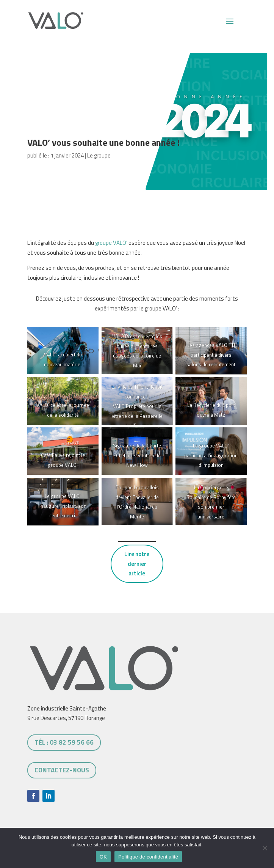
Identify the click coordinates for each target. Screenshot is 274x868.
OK (103, 857)
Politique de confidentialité (148, 857)
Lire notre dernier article (137, 564)
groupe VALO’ (111, 243)
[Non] (265, 848)
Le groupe (99, 155)
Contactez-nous (62, 770)
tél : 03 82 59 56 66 (64, 742)
